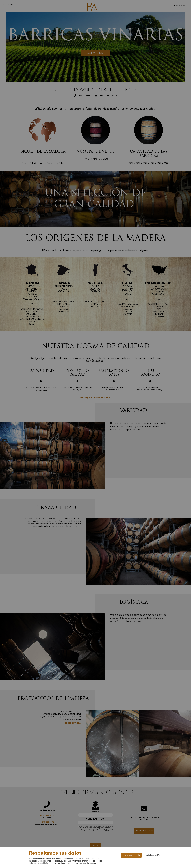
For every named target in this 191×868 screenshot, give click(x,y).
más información (153, 855)
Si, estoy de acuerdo (131, 855)
